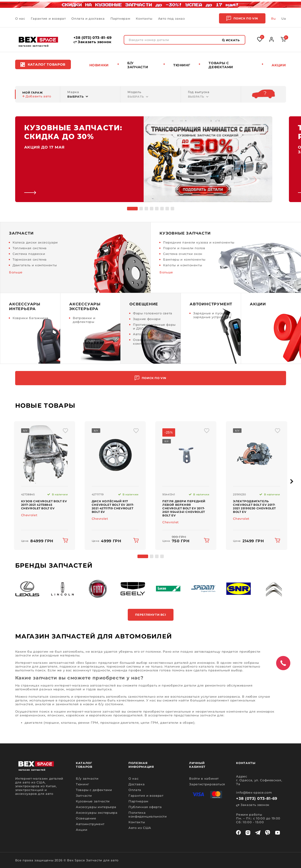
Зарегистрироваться (207, 784)
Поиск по (242, 18)
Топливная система (30, 248)
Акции (279, 65)
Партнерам (120, 18)
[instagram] (248, 833)
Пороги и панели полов (184, 248)
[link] (144, 159)
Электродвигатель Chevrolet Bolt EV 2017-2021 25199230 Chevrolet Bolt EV (254, 506)
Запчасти (84, 796)
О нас (20, 18)
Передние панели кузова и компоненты (199, 242)
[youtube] (278, 833)
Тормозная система (30, 259)
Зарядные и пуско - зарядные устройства (212, 315)
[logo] (38, 40)
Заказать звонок (93, 42)
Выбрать (76, 97)
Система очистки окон (183, 254)
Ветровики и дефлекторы (84, 320)
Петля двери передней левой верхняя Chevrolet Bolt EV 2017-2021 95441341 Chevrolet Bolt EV (184, 508)
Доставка (137, 784)
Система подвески (29, 254)
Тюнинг (182, 65)
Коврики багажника (30, 318)
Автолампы (143, 334)
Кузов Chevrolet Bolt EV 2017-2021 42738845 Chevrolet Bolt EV (44, 505)
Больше (16, 272)
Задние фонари (147, 319)
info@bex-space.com (254, 792)
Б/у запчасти (138, 65)
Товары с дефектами (94, 790)
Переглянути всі (151, 615)
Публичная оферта (145, 807)
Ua (284, 18)
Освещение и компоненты (145, 342)
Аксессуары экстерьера (97, 813)
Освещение (86, 818)
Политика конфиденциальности (148, 814)
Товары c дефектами (221, 65)
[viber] (268, 833)
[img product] (45, 454)
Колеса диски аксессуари (35, 242)
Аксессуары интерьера (96, 807)
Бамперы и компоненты (184, 259)
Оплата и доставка (88, 18)
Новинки (99, 65)
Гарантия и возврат (48, 18)
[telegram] (258, 833)
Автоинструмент (90, 824)
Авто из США (140, 828)
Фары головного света (153, 313)
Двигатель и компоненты (35, 265)
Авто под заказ (171, 18)
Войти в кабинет (204, 778)
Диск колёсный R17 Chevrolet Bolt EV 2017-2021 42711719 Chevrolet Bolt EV (113, 506)
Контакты (144, 18)
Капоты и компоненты (182, 265)
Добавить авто (37, 96)
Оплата (135, 790)
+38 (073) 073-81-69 (93, 38)
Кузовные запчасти (93, 801)
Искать (231, 40)
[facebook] (238, 833)
